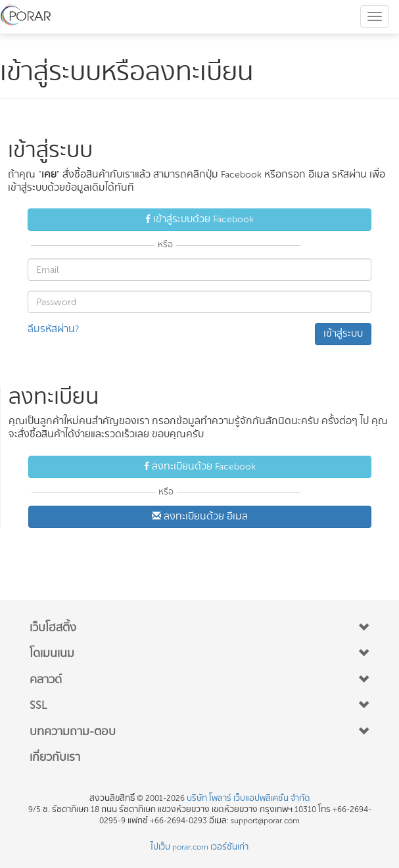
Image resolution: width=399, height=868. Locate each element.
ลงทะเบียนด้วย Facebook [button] (200, 467)
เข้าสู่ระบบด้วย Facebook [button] (199, 219)
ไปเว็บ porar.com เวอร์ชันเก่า (199, 847)
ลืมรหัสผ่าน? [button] (53, 329)
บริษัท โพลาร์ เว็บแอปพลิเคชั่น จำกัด (248, 798)
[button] (199, 628)
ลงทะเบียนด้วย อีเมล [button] (200, 517)
